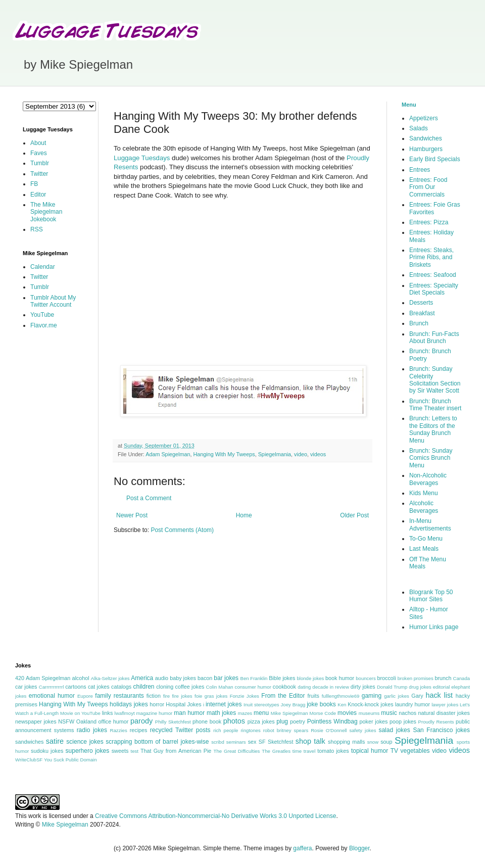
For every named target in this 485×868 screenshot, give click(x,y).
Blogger (359, 848)
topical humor (370, 751)
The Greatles (276, 751)
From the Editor (283, 696)
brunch (443, 678)
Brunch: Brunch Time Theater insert (435, 405)
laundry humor (413, 704)
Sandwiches (426, 138)
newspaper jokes (36, 721)
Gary (417, 696)
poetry (298, 721)
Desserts (421, 303)
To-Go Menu (426, 539)
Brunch (419, 323)
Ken (342, 705)
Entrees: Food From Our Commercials (428, 187)
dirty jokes (363, 687)
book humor (340, 678)
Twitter (39, 174)
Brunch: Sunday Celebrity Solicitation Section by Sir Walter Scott (435, 380)
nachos (407, 713)
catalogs (121, 687)
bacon (205, 678)
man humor (189, 713)
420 (20, 678)
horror (157, 704)
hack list (439, 695)
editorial (442, 687)
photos (234, 721)
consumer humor (253, 687)
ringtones (250, 730)
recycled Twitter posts (180, 730)
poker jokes (374, 721)
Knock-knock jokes (370, 704)
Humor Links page (434, 627)
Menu (409, 105)
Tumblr (40, 163)
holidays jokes (129, 704)
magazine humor (155, 713)
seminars (236, 742)
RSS (37, 229)
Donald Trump (392, 687)
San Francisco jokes (441, 730)
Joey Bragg (293, 705)
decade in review (331, 687)
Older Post (354, 515)
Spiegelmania (275, 454)
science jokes (85, 742)
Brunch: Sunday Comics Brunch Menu (431, 458)
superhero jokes (88, 751)
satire (55, 741)
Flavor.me (44, 325)
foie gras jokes (211, 696)
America (142, 678)
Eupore (85, 696)
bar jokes (226, 678)
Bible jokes (282, 678)
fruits (313, 696)
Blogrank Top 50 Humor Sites (431, 596)
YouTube (42, 315)
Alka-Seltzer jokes (110, 678)
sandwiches (29, 742)
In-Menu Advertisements (430, 524)
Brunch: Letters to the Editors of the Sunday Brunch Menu (433, 429)
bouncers (366, 678)
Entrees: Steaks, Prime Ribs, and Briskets (431, 257)
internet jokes (224, 704)
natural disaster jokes (444, 713)
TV (394, 751)
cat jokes (99, 687)
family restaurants (119, 696)
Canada (461, 678)
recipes (139, 730)
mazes (245, 713)
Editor (38, 195)
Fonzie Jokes (245, 696)
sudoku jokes (47, 751)
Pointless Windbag (332, 721)
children (144, 687)
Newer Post (132, 515)
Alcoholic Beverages (424, 507)
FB (34, 184)
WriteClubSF (29, 760)
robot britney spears (286, 730)
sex (252, 742)
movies (347, 713)
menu (261, 713)
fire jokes (182, 696)
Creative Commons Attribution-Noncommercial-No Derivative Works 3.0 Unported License (215, 816)
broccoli (386, 678)
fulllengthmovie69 (341, 696)
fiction (154, 696)
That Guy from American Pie (176, 751)
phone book (207, 721)
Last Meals (424, 549)
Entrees (420, 170)
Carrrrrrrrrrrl (52, 687)
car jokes (26, 687)
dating (304, 687)
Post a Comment (149, 498)
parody (141, 721)
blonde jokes (310, 678)
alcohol (80, 678)
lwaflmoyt (125, 713)
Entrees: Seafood (433, 275)
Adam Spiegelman (168, 454)
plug (282, 721)
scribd (218, 742)
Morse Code (323, 713)
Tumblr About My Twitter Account (53, 301)
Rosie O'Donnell (329, 730)
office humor (114, 721)
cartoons (76, 687)
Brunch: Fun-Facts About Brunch (434, 337)
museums (369, 713)
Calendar (43, 267)
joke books (321, 704)
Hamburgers (426, 149)
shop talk (310, 741)
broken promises (416, 678)
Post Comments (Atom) (182, 530)
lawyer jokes (445, 705)
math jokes (221, 713)
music (389, 713)
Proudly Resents (436, 722)
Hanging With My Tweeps (224, 454)
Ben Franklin (254, 678)
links (108, 713)
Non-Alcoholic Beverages (428, 479)
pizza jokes (261, 721)
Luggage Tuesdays (142, 158)
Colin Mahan (220, 687)
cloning (165, 687)
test (135, 751)
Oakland (86, 721)
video (301, 454)
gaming (372, 696)
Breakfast (422, 313)
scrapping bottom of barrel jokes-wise (157, 742)
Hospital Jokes (183, 704)
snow (373, 742)
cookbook (284, 687)
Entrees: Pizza (429, 222)
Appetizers (424, 118)
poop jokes (403, 721)
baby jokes (183, 678)
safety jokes (362, 730)
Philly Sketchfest (173, 722)
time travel (304, 751)
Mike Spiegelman (289, 713)
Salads (419, 128)
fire (166, 696)
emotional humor (52, 696)
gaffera (302, 848)
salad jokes (394, 730)
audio (162, 678)
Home (244, 515)
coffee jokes (190, 687)
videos (318, 454)
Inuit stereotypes (261, 705)
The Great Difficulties (237, 751)
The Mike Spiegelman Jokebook (46, 212)
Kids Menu (424, 493)
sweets (120, 751)
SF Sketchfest (276, 742)
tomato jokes (333, 751)
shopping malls (346, 742)
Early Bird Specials (435, 159)
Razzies (119, 730)
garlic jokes (397, 696)
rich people (226, 730)
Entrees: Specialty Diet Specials (434, 289)
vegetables (415, 751)
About (38, 143)
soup (386, 742)
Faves (39, 153)
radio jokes (92, 730)
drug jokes (420, 687)
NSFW (66, 721)
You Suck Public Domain (70, 760)
